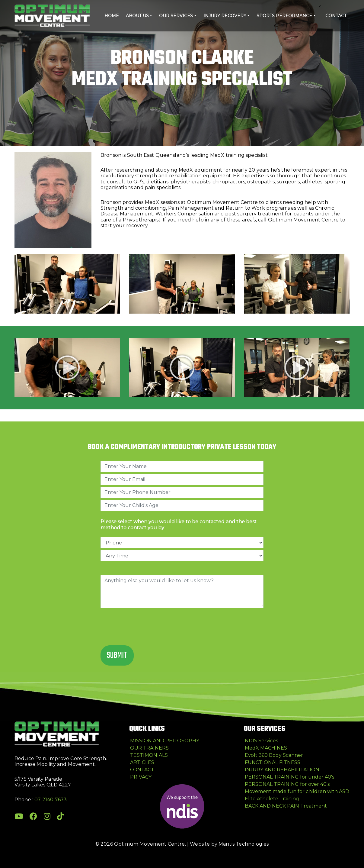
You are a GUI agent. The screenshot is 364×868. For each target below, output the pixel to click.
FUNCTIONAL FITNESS (273, 762)
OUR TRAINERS (149, 748)
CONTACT (336, 16)
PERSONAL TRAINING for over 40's (287, 784)
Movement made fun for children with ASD (297, 791)
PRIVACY (141, 777)
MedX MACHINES (266, 748)
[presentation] (146, 628)
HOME (112, 16)
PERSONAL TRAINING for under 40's (289, 777)
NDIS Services (261, 741)
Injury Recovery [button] (225, 16)
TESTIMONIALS (149, 755)
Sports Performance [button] (284, 16)
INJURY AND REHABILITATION (282, 770)
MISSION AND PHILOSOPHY (165, 741)
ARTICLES (142, 762)
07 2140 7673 (51, 800)
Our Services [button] (176, 16)
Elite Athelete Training (272, 799)
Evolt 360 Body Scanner (274, 755)
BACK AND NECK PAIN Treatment (286, 806)
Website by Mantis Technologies (229, 844)
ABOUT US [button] (137, 16)
